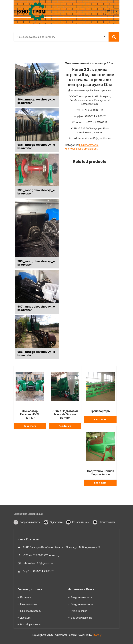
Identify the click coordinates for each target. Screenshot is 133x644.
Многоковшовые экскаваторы (82, 149)
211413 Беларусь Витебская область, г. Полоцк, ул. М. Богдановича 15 (61, 586)
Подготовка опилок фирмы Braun (101, 473)
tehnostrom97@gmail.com (39, 602)
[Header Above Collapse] (116, 11)
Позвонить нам (81, 533)
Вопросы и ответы (30, 533)
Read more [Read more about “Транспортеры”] (100, 419)
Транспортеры (100, 411)
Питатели (26, 639)
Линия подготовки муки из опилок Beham (65, 414)
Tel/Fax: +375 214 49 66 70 (38, 609)
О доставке (56, 533)
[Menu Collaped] (108, 12)
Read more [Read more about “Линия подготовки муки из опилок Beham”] (65, 426)
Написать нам (107, 533)
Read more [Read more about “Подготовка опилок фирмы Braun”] (100, 483)
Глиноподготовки (89, 145)
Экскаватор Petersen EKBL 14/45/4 (30, 414)
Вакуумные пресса (82, 639)
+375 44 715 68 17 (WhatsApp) (41, 594)
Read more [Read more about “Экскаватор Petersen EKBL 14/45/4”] (30, 426)
